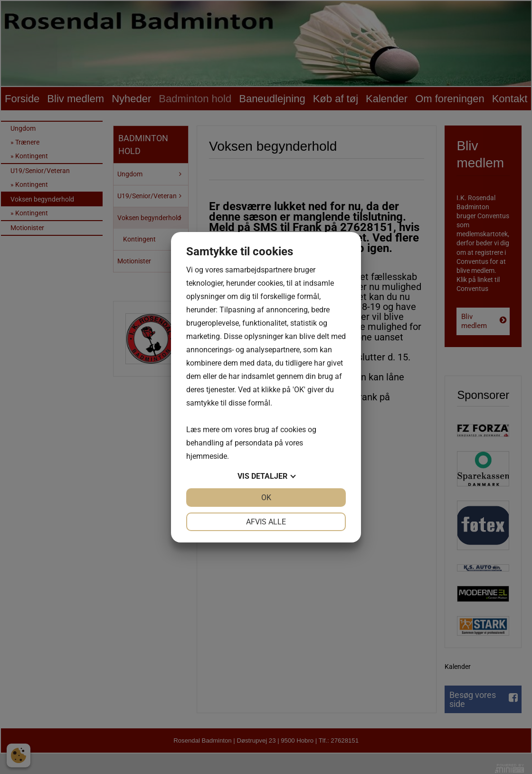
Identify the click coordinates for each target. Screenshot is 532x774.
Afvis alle (266, 522)
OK (266, 498)
